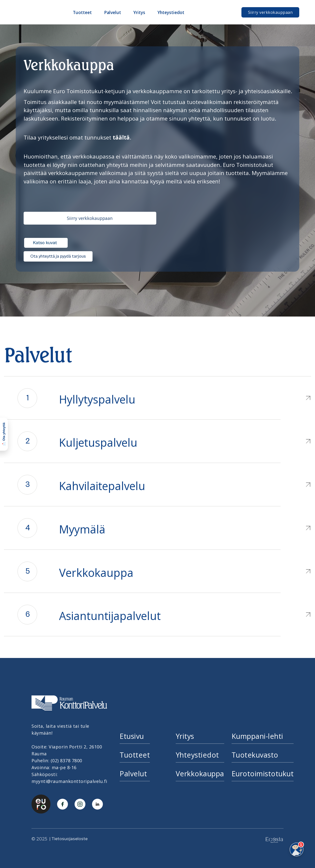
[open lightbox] (46, 240)
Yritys (185, 736)
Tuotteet (135, 755)
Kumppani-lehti (257, 736)
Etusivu (132, 736)
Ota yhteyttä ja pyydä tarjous (58, 256)
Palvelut (133, 773)
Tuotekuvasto (255, 755)
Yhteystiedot (197, 755)
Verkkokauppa (200, 773)
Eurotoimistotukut (263, 773)
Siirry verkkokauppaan (270, 12)
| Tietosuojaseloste (68, 839)
